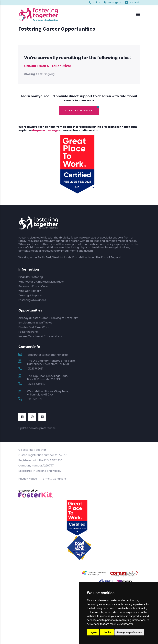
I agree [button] (93, 632)
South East (44, 257)
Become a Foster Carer (34, 286)
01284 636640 (37, 384)
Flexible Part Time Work (34, 327)
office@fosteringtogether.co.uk (48, 355)
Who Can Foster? (30, 291)
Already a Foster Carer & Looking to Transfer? (48, 318)
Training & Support (30, 295)
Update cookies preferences (37, 428)
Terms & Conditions (54, 479)
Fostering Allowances (32, 300)
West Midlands (62, 257)
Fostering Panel (28, 332)
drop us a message (45, 130)
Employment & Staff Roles (35, 323)
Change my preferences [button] (129, 632)
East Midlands (81, 257)
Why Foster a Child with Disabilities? (41, 282)
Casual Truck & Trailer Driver (48, 66)
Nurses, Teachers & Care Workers (40, 336)
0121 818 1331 (35, 399)
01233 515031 (35, 369)
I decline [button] (107, 632)
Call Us (95, 2)
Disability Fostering (31, 277)
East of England (111, 257)
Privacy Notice (28, 479)
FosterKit (132, 2)
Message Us (113, 2)
